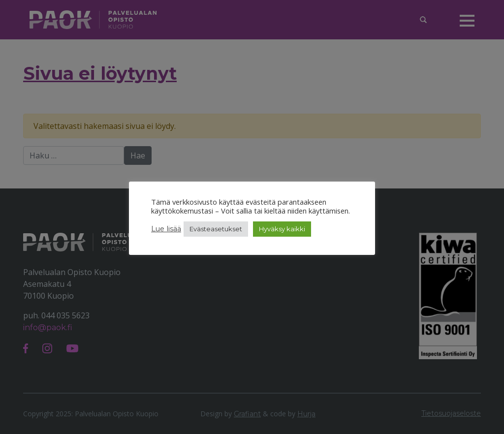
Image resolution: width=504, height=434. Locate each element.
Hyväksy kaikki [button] (282, 229)
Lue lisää (166, 229)
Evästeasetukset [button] (216, 229)
